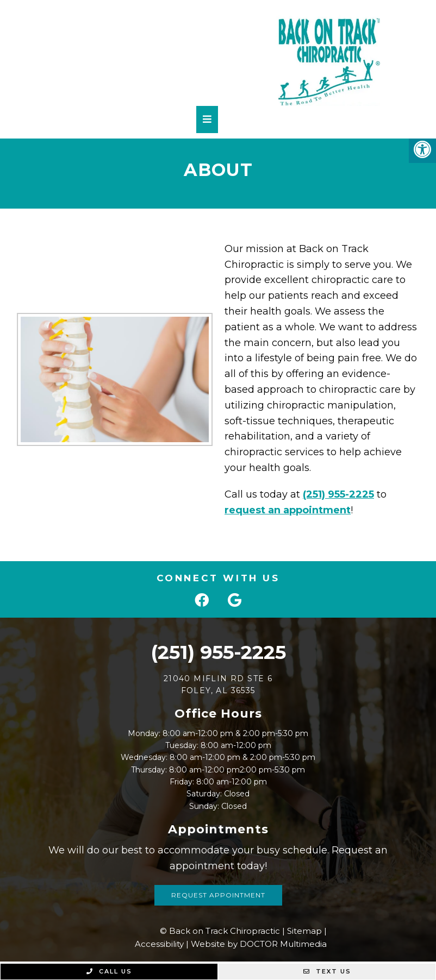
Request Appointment (218, 895)
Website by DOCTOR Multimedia (259, 944)
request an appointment (283, 510)
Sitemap (304, 931)
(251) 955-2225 (334, 494)
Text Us (327, 971)
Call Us (109, 971)
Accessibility (159, 944)
